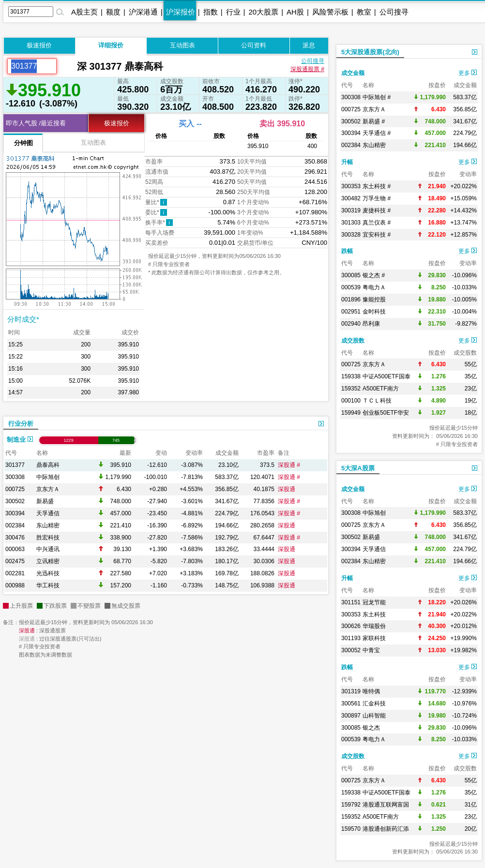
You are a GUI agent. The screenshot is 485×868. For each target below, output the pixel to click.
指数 (211, 12)
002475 (15, 561)
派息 (309, 45)
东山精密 (48, 525)
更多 (468, 73)
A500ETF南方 (381, 389)
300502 (15, 501)
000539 (351, 287)
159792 (351, 805)
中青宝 (371, 650)
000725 (15, 489)
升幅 (347, 162)
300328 (351, 235)
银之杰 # (374, 275)
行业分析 (21, 424)
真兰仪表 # (377, 223)
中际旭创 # (377, 97)
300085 (351, 275)
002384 (15, 525)
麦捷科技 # (377, 210)
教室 (364, 12)
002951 (351, 312)
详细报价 (111, 45)
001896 (351, 299)
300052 (351, 650)
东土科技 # (377, 186)
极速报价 (39, 45)
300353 (351, 186)
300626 (351, 626)
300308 (15, 477)
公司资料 (254, 45)
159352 (351, 389)
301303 (351, 223)
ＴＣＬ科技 (377, 401)
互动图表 (182, 45)
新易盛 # (374, 121)
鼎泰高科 (48, 465)
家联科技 (374, 638)
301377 (15, 465)
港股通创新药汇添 (386, 829)
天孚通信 (48, 513)
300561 (351, 703)
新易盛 (45, 501)
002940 (351, 324)
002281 (15, 573)
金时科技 (374, 312)
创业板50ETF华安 (386, 413)
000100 (351, 401)
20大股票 (263, 12)
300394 (15, 513)
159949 (351, 413)
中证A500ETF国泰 (386, 376)
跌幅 (347, 251)
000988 (15, 585)
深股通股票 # (307, 69)
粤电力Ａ (374, 287)
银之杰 (371, 728)
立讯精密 (48, 561)
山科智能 (374, 716)
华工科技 (48, 585)
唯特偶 (371, 691)
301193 (351, 638)
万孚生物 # (377, 198)
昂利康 (371, 324)
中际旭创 (48, 477)
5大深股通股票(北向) (370, 52)
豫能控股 (374, 299)
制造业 (20, 440)
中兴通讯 (48, 549)
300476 (15, 538)
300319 (351, 210)
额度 (113, 12)
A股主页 (84, 12)
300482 (351, 198)
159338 (351, 376)
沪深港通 (143, 12)
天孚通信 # (377, 133)
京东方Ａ (48, 489)
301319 (351, 691)
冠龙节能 (374, 602)
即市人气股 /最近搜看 (36, 123)
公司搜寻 (394, 12)
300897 (351, 716)
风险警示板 (330, 12)
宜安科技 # (377, 235)
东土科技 (374, 614)
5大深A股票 (358, 468)
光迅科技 (48, 573)
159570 (351, 829)
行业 (233, 12)
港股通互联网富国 (386, 805)
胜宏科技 (48, 538)
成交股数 (353, 341)
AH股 (295, 12)
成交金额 (353, 73)
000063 (15, 549)
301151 (351, 602)
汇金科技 (374, 703)
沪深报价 (181, 12)
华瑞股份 (374, 626)
